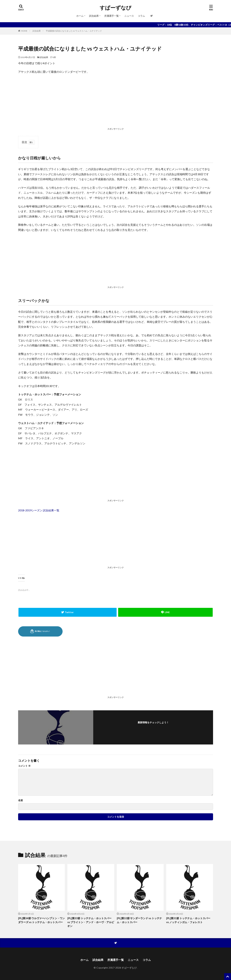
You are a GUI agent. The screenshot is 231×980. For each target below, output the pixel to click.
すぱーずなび (115, 8)
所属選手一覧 (111, 16)
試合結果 (94, 16)
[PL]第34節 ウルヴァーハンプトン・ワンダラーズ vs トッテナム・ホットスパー (41, 920)
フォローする (153, 727)
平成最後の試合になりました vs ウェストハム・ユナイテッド (74, 31)
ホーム (80, 16)
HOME (24, 31)
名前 (21, 800)
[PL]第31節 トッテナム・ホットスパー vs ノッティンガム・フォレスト (188, 920)
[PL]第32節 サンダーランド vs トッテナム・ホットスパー (139, 920)
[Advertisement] (116, 101)
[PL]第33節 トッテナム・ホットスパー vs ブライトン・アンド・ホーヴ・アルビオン (91, 922)
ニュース (129, 16)
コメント (24, 766)
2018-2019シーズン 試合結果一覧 (39, 510)
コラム (141, 16)
